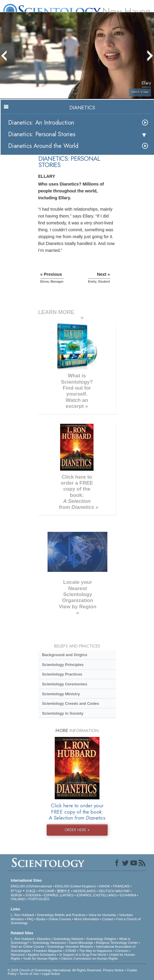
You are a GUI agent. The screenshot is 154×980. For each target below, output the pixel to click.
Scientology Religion (101, 939)
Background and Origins (64, 655)
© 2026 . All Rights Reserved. (55, 970)
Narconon (18, 955)
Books (41, 919)
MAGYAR (122, 891)
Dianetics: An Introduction (41, 123)
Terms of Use (29, 974)
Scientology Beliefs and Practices (61, 915)
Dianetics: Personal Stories (42, 134)
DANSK (104, 886)
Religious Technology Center (117, 943)
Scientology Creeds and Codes (70, 703)
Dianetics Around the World (43, 146)
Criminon (122, 951)
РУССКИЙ (46, 891)
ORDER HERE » (77, 830)
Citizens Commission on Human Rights (89, 958)
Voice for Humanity (102, 915)
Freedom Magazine (48, 951)
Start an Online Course (28, 947)
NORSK (17, 895)
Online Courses (60, 919)
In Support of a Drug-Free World (83, 955)
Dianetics (44, 939)
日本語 (31, 891)
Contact (108, 919)
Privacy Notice (113, 970)
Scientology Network (68, 939)
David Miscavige (81, 943)
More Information (87, 919)
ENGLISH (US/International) (31, 886)
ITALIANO (18, 899)
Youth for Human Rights (40, 958)
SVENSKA (33, 895)
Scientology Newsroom (49, 943)
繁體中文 (64, 891)
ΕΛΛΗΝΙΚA (128, 895)
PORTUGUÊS (39, 899)
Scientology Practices (62, 674)
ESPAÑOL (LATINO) (59, 895)
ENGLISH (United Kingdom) (75, 886)
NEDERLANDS (84, 891)
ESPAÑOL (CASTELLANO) (97, 895)
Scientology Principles (63, 665)
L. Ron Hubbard (22, 915)
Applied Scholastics (42, 955)
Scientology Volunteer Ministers (70, 947)
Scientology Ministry (61, 694)
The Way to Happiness (96, 951)
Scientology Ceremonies (64, 684)
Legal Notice (51, 974)
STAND (71, 951)
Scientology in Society (62, 713)
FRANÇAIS (121, 886)
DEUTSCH (107, 891)
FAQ (30, 919)
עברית (16, 891)
